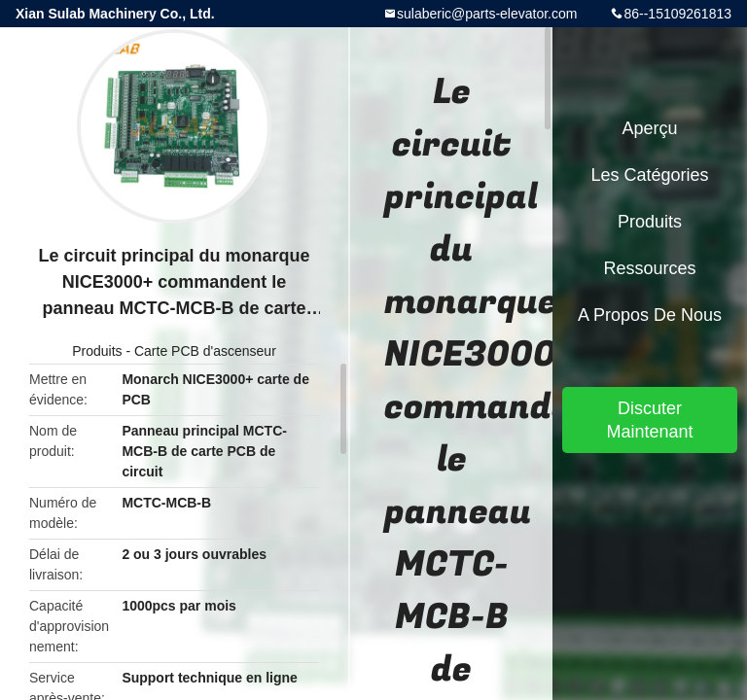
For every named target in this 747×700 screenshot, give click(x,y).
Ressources (649, 268)
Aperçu (649, 128)
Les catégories (649, 175)
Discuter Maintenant (649, 420)
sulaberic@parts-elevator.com (487, 14)
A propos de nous (650, 315)
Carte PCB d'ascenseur (205, 351)
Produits (97, 351)
